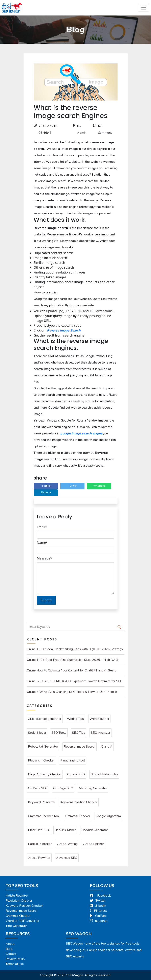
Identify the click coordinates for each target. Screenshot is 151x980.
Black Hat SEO (39, 830)
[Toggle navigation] (144, 8)
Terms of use (15, 964)
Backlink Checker (40, 844)
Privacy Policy (15, 959)
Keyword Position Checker (79, 802)
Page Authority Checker (45, 774)
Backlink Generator (95, 830)
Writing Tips (75, 719)
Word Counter (99, 719)
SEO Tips (79, 733)
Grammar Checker (78, 816)
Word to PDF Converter (22, 921)
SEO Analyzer (100, 733)
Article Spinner (94, 844)
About (10, 944)
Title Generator (16, 926)
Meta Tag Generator (93, 788)
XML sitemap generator (45, 719)
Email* (42, 527)
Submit (46, 600)
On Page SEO (38, 788)
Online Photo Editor (104, 774)
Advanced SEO (67, 858)
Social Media (37, 733)
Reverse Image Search (64, 330)
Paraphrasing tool (73, 760)
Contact (11, 954)
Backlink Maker (65, 830)
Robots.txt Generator (43, 747)
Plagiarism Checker (41, 760)
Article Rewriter (39, 858)
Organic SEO (76, 774)
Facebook (100, 896)
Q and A (107, 747)
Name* (42, 543)
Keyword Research (41, 802)
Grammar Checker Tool (44, 816)
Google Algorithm (108, 816)
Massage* (44, 558)
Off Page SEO (63, 788)
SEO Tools (59, 733)
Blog (9, 949)
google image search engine (81, 433)
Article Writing (67, 844)
